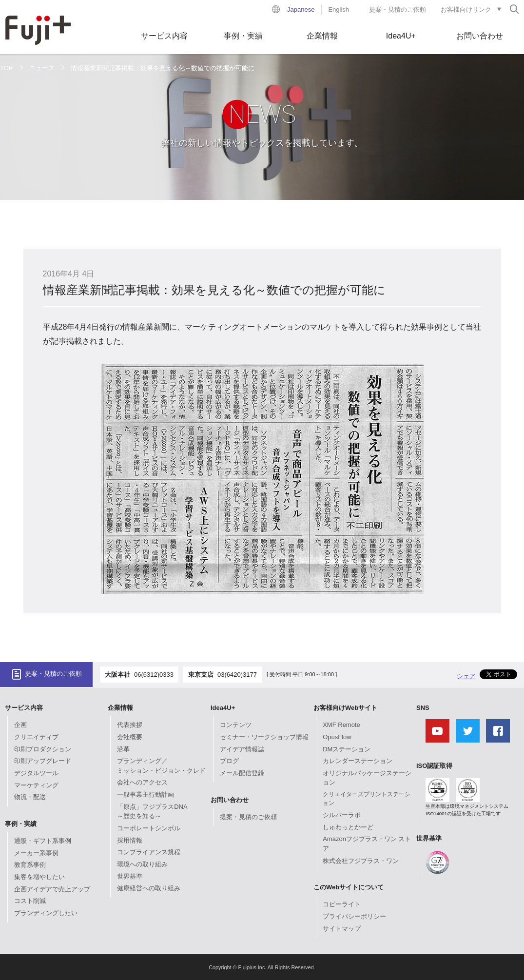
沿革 (123, 749)
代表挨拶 (130, 725)
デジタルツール (36, 773)
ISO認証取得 (434, 766)
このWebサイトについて (349, 887)
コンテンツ (236, 725)
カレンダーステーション (358, 761)
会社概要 (130, 737)
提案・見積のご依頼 (398, 10)
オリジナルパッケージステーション (367, 778)
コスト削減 (30, 901)
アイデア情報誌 (242, 749)
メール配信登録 (242, 773)
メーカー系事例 (36, 853)
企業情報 (322, 36)
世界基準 (130, 876)
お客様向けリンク (466, 10)
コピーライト (342, 904)
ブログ (229, 761)
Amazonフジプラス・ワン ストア (367, 844)
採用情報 (130, 840)
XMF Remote (341, 725)
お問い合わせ (480, 36)
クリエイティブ (36, 737)
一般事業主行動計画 (146, 794)
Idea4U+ (401, 36)
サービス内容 (164, 36)
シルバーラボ (342, 815)
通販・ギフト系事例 (43, 841)
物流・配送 (30, 797)
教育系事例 (30, 865)
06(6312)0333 (154, 675)
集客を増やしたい (39, 877)
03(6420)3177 (237, 675)
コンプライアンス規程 (149, 852)
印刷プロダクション (43, 749)
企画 (20, 725)
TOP (7, 68)
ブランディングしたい (46, 913)
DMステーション (347, 749)
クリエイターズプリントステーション (367, 799)
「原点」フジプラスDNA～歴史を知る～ (152, 812)
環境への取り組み (142, 864)
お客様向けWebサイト (345, 708)
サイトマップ (342, 929)
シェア (466, 676)
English (339, 10)
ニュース (42, 68)
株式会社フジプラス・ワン (361, 861)
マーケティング (36, 785)
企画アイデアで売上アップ (52, 889)
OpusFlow (337, 737)
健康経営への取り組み (149, 888)
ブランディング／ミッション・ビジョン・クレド (161, 766)
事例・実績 (243, 36)
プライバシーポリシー (354, 916)
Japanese (301, 10)
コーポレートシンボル (149, 828)
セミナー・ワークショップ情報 (264, 737)
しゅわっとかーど (348, 827)
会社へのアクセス (142, 782)
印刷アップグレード (43, 761)
